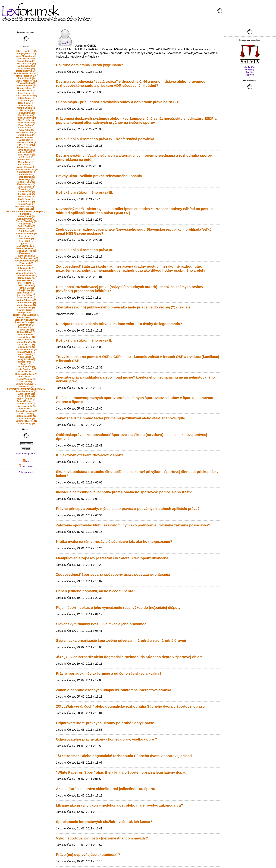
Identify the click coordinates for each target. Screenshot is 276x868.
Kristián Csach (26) (26, 64)
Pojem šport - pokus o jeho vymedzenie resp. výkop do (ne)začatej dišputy (118, 608)
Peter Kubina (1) (26, 283)
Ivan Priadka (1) (26, 325)
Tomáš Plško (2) (26, 204)
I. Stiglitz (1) (26, 214)
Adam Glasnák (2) (26, 167)
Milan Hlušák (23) (26, 68)
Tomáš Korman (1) (26, 401)
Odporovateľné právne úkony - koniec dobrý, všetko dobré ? (107, 739)
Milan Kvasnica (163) (26, 51)
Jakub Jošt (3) (26, 140)
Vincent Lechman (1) (26, 273)
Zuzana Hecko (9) (26, 83)
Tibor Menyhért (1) (26, 293)
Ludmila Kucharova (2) (26, 170)
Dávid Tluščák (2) (26, 150)
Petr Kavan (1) (26, 236)
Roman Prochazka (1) (26, 411)
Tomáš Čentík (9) (26, 78)
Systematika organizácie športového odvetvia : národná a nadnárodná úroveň (121, 641)
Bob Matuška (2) (26, 165)
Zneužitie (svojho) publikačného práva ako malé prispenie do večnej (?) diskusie (123, 307)
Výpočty (250, 75)
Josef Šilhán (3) (26, 135)
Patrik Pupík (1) (26, 231)
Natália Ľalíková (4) (26, 118)
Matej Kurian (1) (26, 313)
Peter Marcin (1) (26, 271)
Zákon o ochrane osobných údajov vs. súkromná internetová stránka (114, 690)
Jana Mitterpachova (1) (26, 261)
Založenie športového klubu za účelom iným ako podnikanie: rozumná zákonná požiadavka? (133, 525)
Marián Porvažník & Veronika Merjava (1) (26, 211)
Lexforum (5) (26, 101)
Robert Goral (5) (26, 103)
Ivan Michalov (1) (26, 337)
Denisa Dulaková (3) (26, 138)
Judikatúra (250, 67)
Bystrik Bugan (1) (26, 256)
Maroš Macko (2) (26, 197)
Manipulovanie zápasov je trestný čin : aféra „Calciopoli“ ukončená (112, 558)
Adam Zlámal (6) (26, 98)
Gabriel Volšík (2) (26, 202)
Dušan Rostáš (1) (26, 345)
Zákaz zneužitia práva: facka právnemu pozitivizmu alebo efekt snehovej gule (120, 418)
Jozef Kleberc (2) (26, 155)
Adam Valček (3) (26, 128)
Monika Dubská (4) (26, 108)
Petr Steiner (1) (26, 239)
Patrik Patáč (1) (26, 288)
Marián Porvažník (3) (26, 133)
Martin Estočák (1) (26, 266)
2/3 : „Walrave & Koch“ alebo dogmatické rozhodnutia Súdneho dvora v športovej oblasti (130, 706)
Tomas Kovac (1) (26, 278)
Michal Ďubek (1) (26, 216)
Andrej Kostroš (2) (26, 172)
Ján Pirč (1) (26, 382)
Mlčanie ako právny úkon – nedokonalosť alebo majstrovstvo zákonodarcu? (120, 805)
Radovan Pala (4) (26, 113)
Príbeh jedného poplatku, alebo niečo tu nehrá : (96, 591)
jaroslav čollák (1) (26, 295)
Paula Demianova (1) (26, 391)
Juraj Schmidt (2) (26, 194)
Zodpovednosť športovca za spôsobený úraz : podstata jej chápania (113, 574)
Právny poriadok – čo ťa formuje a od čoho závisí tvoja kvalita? (109, 673)
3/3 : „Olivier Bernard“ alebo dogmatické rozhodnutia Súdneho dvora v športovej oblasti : (131, 657)
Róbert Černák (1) (26, 399)
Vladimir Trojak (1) (26, 310)
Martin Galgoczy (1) (26, 300)
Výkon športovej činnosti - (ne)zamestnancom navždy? (102, 838)
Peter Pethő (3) (26, 130)
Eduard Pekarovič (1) (26, 421)
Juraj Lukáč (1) (26, 290)
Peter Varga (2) (26, 179)
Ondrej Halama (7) (26, 88)
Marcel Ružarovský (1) (26, 207)
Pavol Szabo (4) (26, 125)
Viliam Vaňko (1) (26, 357)
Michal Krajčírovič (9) (26, 81)
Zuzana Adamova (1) (26, 384)
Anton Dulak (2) (26, 174)
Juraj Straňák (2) (26, 187)
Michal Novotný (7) (26, 86)
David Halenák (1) (26, 298)
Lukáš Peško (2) (26, 199)
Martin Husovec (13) (26, 71)
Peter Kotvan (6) (26, 93)
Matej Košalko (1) (26, 359)
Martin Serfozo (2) (26, 184)
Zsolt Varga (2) (26, 189)
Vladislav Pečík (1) (26, 280)
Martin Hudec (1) (26, 340)
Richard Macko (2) (26, 147)
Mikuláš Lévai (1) (26, 347)
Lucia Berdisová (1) (26, 369)
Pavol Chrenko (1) (26, 317)
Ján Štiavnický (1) (26, 246)
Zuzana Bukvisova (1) (26, 276)
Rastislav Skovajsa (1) (26, 322)
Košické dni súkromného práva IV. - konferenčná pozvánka (105, 139)
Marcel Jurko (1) (26, 362)
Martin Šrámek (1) (26, 229)
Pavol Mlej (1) (26, 263)
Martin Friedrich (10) (26, 76)
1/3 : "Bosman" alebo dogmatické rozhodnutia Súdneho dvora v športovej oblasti (124, 756)
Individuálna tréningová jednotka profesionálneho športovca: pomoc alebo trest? (124, 492)
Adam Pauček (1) (26, 308)
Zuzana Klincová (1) (26, 335)
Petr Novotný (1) (26, 327)
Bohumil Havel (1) (26, 332)
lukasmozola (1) (26, 268)
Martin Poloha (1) (26, 396)
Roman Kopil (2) (26, 160)
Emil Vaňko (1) (26, 409)
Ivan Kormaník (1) (26, 219)
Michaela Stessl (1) (26, 251)
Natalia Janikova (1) (26, 248)
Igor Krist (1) (26, 243)
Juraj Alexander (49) (26, 56)
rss (26, 461)
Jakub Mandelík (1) (26, 416)
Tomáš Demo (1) (26, 377)
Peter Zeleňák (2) (26, 177)
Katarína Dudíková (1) (26, 374)
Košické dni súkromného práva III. (85, 192)
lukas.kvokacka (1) (26, 406)
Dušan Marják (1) (26, 419)
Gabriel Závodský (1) (26, 221)
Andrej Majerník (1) (26, 303)
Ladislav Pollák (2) (26, 152)
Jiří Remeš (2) (26, 157)
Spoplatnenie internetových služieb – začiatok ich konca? (104, 822)
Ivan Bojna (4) (26, 105)
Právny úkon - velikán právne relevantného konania (99, 176)
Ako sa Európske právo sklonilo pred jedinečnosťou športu (106, 789)
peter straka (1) (26, 209)
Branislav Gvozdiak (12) (26, 73)
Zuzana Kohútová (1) (26, 349)
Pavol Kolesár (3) (26, 145)
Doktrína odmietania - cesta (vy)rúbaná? (90, 65)
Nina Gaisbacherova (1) (26, 258)
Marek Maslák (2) (26, 192)
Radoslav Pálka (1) (26, 404)
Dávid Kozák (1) (26, 372)
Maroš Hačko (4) (26, 120)
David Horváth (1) (26, 285)
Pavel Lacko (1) (26, 414)
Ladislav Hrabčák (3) (26, 142)
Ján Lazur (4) (26, 110)
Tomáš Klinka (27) (26, 61)
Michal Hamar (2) (26, 182)
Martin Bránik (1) (26, 354)
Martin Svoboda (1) (26, 305)
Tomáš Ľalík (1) (26, 330)
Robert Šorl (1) (26, 386)
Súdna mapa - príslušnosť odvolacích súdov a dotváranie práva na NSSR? (118, 102)
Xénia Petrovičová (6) (26, 96)
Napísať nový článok (26, 454)
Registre (250, 72)
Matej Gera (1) (26, 253)
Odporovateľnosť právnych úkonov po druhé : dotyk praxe (105, 723)
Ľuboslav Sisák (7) (26, 91)
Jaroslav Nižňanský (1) (26, 320)
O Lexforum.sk (26, 472)
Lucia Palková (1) (26, 394)
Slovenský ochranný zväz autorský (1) (26, 389)
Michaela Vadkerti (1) (26, 234)
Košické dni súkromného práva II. (84, 340)
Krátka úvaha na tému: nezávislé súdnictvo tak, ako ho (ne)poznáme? (114, 542)
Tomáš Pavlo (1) (26, 224)
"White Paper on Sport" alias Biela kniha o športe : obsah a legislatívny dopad (121, 772)
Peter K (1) (26, 364)
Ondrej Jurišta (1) (26, 226)
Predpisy (250, 70)
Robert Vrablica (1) (26, 379)
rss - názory (26, 466)
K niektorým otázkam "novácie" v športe (90, 455)
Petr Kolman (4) (26, 115)
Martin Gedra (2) (26, 162)
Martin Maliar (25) (26, 66)
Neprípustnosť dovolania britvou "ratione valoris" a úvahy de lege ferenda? (119, 324)
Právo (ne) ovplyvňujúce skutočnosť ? (88, 855)
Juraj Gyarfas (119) (26, 54)
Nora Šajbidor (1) (26, 367)
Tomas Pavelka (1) (26, 352)
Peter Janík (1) (26, 241)
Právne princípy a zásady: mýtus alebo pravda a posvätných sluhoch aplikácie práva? (128, 509)
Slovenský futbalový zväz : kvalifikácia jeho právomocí (102, 624)
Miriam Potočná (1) (26, 342)
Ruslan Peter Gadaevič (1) (26, 315)
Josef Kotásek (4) (26, 123)
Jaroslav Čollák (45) (26, 59)
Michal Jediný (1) (26, 423)
